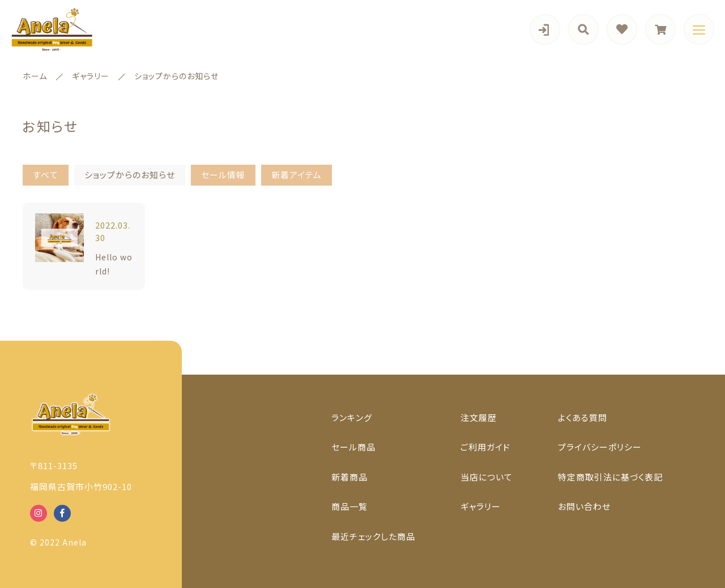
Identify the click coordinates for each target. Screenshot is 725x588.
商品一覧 (349, 506)
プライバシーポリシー (600, 447)
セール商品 (353, 447)
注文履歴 (479, 417)
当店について (487, 477)
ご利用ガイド (485, 447)
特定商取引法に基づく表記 (610, 477)
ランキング (352, 417)
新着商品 (349, 477)
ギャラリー (481, 506)
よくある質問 (583, 417)
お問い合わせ (584, 506)
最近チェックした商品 (373, 536)
